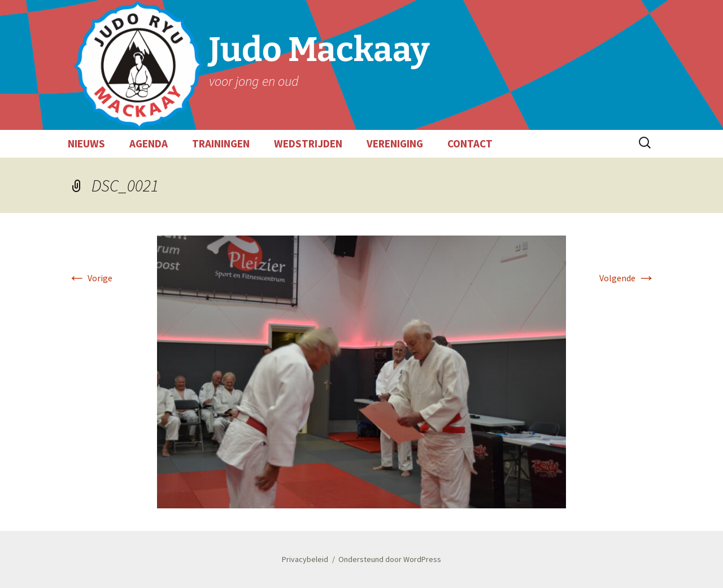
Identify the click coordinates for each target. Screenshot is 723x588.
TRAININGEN (221, 143)
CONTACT (470, 143)
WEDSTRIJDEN (308, 143)
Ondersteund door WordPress (390, 559)
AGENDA (149, 143)
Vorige (90, 278)
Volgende (627, 278)
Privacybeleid (305, 559)
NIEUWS (86, 143)
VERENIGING (395, 143)
